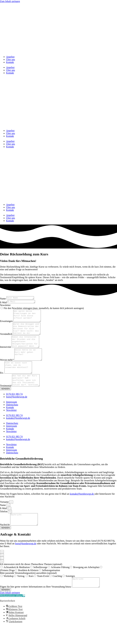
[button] (12, 614)
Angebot (10, 57)
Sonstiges (70, 593)
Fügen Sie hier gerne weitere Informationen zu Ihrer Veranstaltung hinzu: (36, 605)
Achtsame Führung (60, 584)
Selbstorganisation (51, 587)
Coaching (57, 593)
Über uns (11, 59)
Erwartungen (7, 324)
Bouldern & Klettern (28, 587)
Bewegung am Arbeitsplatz (86, 584)
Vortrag (21, 593)
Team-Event (43, 593)
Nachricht (5, 542)
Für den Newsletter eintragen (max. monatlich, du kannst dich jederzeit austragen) (44, 309)
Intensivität (6, 355)
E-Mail (4, 303)
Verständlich (6, 339)
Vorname (5, 516)
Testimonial (6, 400)
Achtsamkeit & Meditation (17, 584)
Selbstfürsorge (40, 584)
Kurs (31, 593)
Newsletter (5, 306)
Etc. (2, 385)
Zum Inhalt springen (10, 1)
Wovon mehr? (7, 370)
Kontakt (10, 62)
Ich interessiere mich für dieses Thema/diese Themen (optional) (31, 581)
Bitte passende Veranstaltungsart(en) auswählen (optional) (28, 590)
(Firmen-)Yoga (7, 587)
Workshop (9, 593)
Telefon (4, 526)
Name (3, 299)
